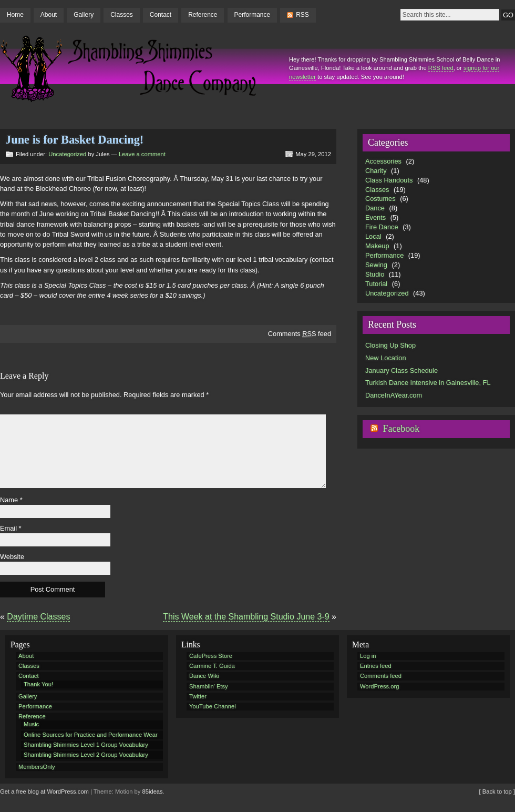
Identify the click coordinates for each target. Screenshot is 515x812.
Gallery (84, 15)
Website (12, 557)
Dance (375, 208)
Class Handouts (389, 180)
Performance (253, 15)
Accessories (383, 161)
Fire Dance (382, 227)
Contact (161, 15)
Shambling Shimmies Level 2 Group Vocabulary (86, 755)
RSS (302, 15)
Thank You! (38, 684)
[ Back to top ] (497, 791)
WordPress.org (379, 686)
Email (11, 528)
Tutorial (376, 284)
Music (31, 724)
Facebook (401, 429)
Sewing (376, 265)
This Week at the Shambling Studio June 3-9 (246, 617)
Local (373, 236)
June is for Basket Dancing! (74, 140)
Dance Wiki (204, 676)
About (49, 15)
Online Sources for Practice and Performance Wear (91, 735)
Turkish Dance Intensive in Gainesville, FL (428, 383)
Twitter (198, 696)
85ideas (153, 791)
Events (375, 217)
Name (11, 500)
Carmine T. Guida (212, 666)
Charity (376, 171)
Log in (368, 656)
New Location (386, 358)
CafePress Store (211, 656)
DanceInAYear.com (394, 395)
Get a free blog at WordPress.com (44, 791)
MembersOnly (37, 767)
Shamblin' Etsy (209, 686)
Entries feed (376, 666)
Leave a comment (142, 154)
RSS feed (441, 68)
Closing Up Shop (390, 345)
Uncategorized (67, 154)
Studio (375, 274)
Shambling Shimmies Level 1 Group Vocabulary (86, 745)
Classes (122, 15)
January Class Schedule (401, 371)
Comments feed (300, 334)
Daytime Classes (38, 617)
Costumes (380, 199)
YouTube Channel (213, 706)
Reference (203, 15)
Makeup (377, 246)
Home (15, 15)
